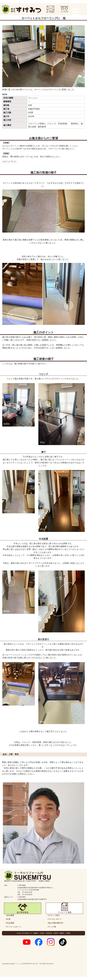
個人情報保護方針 (56, 923)
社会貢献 (11, 923)
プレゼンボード (55, 919)
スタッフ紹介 (54, 915)
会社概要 (11, 915)
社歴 (9, 919)
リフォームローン (14, 927)
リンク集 (52, 927)
